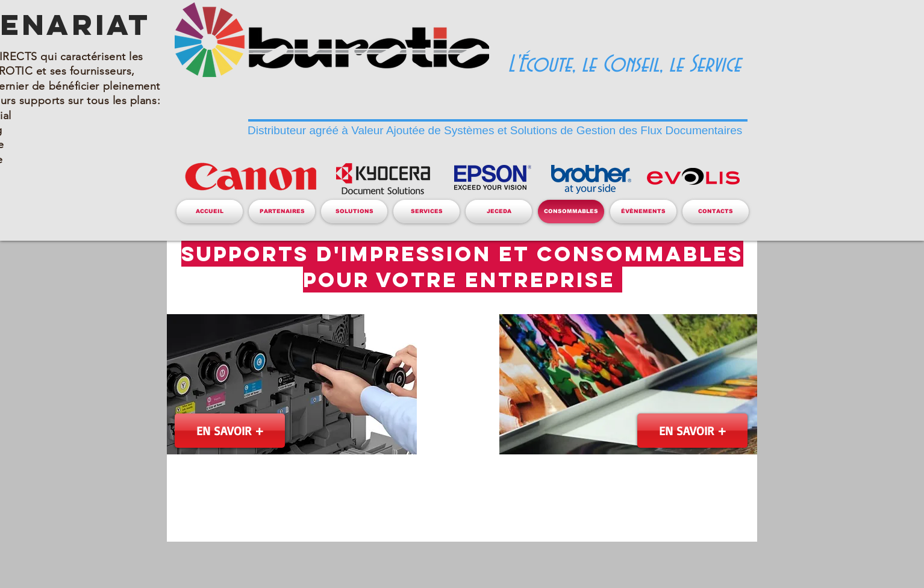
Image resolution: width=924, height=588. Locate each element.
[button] (282, 212)
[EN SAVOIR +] (230, 431)
